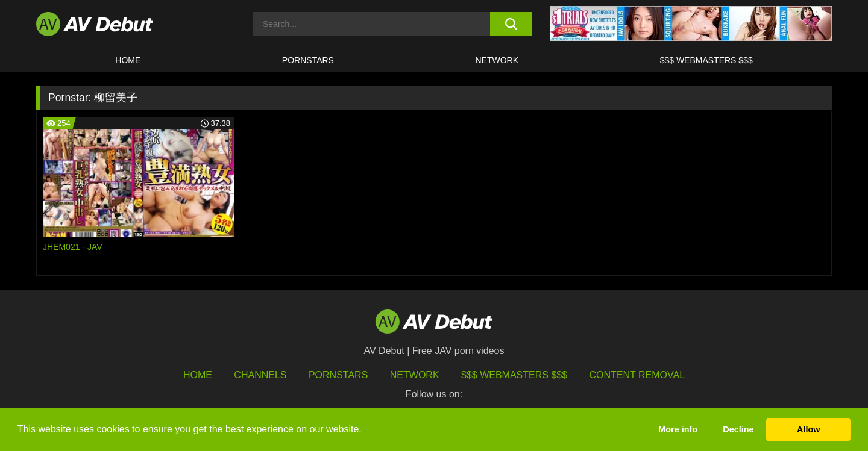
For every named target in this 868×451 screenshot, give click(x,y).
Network (497, 60)
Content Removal (637, 375)
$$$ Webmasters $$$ (706, 60)
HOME (128, 60)
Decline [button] (738, 429)
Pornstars (308, 60)
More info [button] (678, 429)
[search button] (511, 24)
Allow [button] (808, 429)
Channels (260, 375)
